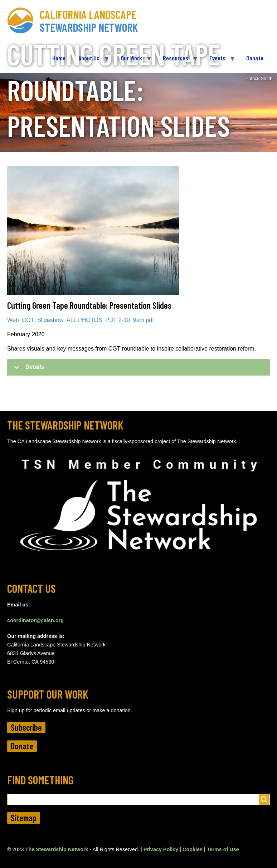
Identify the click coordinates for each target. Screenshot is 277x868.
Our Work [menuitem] (133, 61)
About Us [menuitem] (91, 61)
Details (28, 369)
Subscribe (26, 727)
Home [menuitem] (59, 58)
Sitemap (24, 818)
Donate (22, 746)
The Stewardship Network (57, 849)
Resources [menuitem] (177, 61)
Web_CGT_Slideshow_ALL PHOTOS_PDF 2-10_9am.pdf (81, 320)
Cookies (193, 849)
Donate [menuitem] (255, 58)
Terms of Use (223, 849)
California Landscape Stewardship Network (89, 21)
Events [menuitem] (219, 61)
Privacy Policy (161, 849)
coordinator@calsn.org (35, 620)
